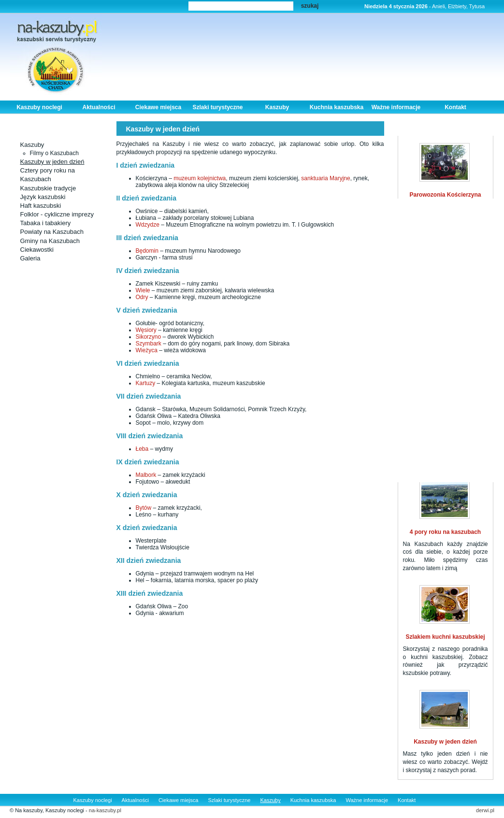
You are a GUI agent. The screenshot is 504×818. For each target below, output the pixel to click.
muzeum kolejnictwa (200, 178)
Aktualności (99, 107)
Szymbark (149, 344)
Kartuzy (146, 383)
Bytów (144, 508)
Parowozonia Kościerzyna (445, 195)
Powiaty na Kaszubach (52, 232)
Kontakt (455, 107)
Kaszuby (277, 107)
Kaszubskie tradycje (48, 188)
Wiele (144, 290)
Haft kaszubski (41, 206)
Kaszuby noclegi (39, 107)
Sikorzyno (149, 337)
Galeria (30, 258)
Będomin (148, 251)
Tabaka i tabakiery (46, 223)
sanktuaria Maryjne (325, 178)
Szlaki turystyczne (217, 107)
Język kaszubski (43, 197)
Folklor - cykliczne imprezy (57, 214)
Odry (143, 297)
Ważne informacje (396, 107)
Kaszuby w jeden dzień (52, 162)
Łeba (142, 449)
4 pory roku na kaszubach (445, 532)
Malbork (146, 475)
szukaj (310, 6)
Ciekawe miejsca (158, 107)
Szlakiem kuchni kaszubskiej (445, 637)
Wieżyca (147, 350)
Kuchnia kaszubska (337, 107)
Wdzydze (148, 225)
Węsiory (147, 330)
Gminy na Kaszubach (50, 241)
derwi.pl (485, 810)
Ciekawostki (37, 250)
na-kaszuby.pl (105, 810)
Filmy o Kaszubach (54, 153)
